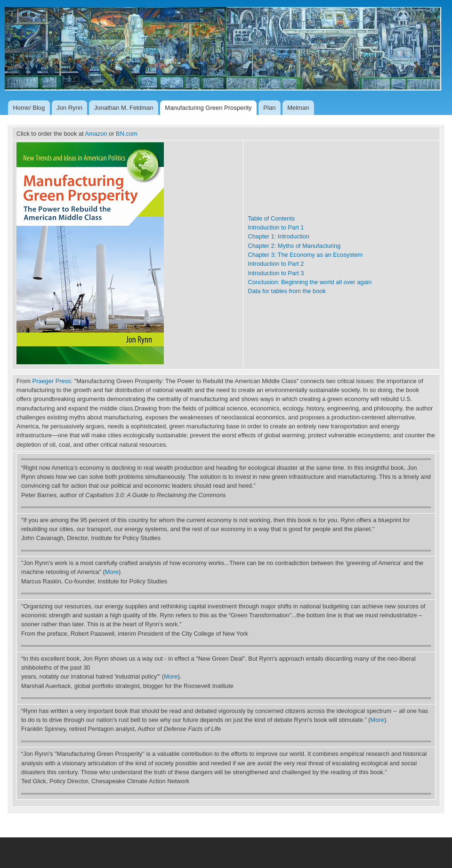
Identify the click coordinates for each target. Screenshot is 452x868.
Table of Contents (271, 218)
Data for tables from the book (287, 291)
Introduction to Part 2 (276, 264)
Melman (298, 108)
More (112, 572)
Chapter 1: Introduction (278, 236)
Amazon (96, 134)
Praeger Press (52, 381)
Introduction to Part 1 (276, 227)
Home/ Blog (29, 108)
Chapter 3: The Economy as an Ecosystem (305, 255)
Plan (269, 108)
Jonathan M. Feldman (124, 108)
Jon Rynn (69, 108)
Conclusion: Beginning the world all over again (310, 282)
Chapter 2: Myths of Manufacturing (294, 246)
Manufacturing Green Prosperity (208, 108)
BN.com (127, 134)
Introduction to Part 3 (276, 273)
